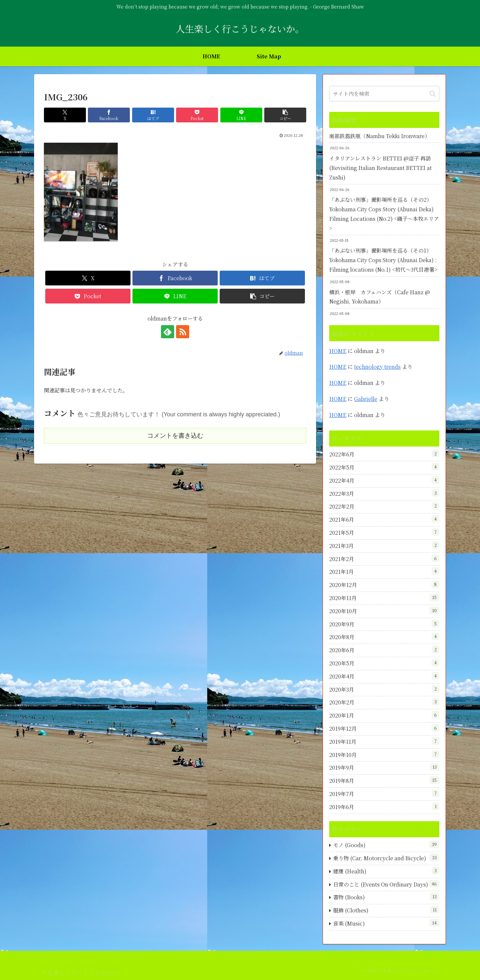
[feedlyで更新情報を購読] (168, 332)
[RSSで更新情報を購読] (183, 332)
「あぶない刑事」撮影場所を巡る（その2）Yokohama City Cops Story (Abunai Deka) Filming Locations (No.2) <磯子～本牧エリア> (384, 214)
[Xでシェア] (65, 115)
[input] (384, 94)
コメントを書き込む (175, 436)
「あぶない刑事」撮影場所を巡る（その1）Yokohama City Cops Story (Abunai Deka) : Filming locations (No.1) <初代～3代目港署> (383, 260)
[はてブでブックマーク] (153, 115)
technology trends (377, 367)
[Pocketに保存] (197, 115)
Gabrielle (366, 399)
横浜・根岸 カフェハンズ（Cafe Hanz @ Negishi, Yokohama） (380, 297)
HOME (338, 351)
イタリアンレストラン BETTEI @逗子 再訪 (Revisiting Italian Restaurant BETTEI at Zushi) (380, 168)
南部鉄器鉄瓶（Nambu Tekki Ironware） (380, 136)
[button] (285, 115)
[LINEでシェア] (241, 115)
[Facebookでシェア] (109, 115)
